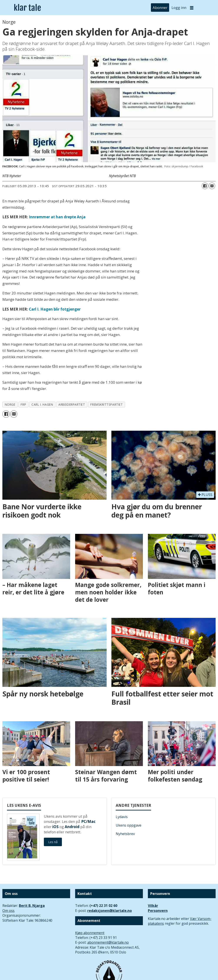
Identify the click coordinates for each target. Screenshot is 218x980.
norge (10, 404)
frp (23, 404)
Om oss (8, 911)
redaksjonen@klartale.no (110, 911)
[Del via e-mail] (212, 186)
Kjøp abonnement (90, 933)
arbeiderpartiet (72, 404)
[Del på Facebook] (205, 186)
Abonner (160, 8)
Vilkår (153, 906)
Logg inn (179, 8)
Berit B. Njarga (32, 906)
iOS (55, 827)
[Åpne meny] (192, 8)
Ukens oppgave (129, 825)
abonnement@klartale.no (108, 942)
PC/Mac (88, 821)
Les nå (53, 842)
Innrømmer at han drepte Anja (57, 217)
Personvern (158, 911)
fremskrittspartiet (107, 404)
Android (72, 827)
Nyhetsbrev (125, 834)
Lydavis (122, 817)
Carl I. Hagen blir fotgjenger (55, 309)
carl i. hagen (42, 404)
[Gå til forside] (27, 8)
